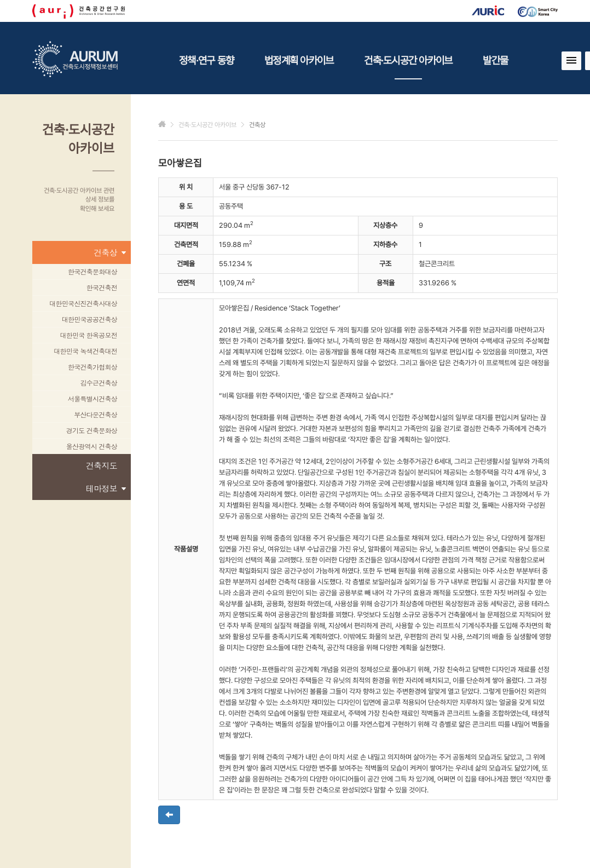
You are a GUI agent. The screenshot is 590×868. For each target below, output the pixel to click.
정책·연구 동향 (206, 60)
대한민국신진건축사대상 (83, 303)
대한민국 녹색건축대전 (85, 351)
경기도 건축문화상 (92, 430)
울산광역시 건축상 (92, 446)
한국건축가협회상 (92, 367)
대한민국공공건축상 (89, 319)
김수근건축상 (99, 383)
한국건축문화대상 (92, 271)
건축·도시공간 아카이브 (408, 67)
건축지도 (102, 465)
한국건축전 (102, 287)
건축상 (109, 252)
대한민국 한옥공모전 (88, 335)
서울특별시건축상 (92, 398)
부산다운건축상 (96, 414)
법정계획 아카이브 (299, 60)
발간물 (495, 60)
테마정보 (106, 488)
